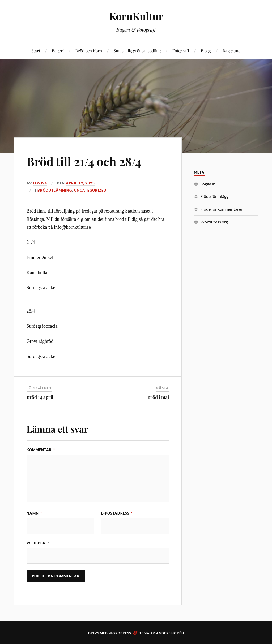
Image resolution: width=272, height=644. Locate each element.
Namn (34, 513)
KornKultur (136, 16)
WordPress (120, 633)
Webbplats (38, 543)
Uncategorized (90, 190)
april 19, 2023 (80, 183)
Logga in (208, 184)
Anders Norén (170, 633)
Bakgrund (232, 51)
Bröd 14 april (40, 397)
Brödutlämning (55, 190)
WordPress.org (214, 222)
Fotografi (181, 51)
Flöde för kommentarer (221, 209)
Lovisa (40, 183)
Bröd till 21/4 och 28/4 (84, 161)
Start (36, 51)
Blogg (206, 51)
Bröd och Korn (89, 51)
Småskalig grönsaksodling (137, 51)
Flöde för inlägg (214, 196)
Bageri (58, 51)
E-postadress (117, 513)
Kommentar (41, 450)
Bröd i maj (158, 397)
